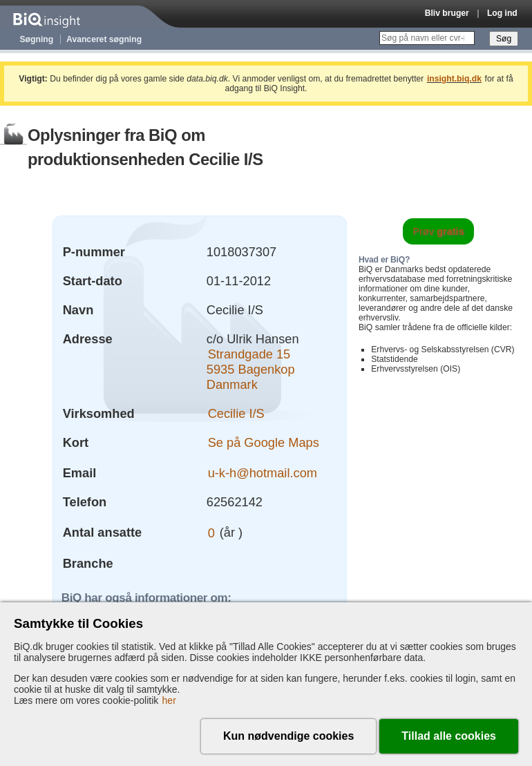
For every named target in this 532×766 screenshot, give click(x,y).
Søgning (37, 39)
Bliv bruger (447, 13)
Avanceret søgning (104, 39)
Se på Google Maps (264, 442)
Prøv (438, 231)
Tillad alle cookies (449, 736)
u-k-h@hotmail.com (263, 473)
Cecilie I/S (236, 413)
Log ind (502, 13)
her (169, 700)
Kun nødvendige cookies (288, 736)
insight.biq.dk (454, 79)
